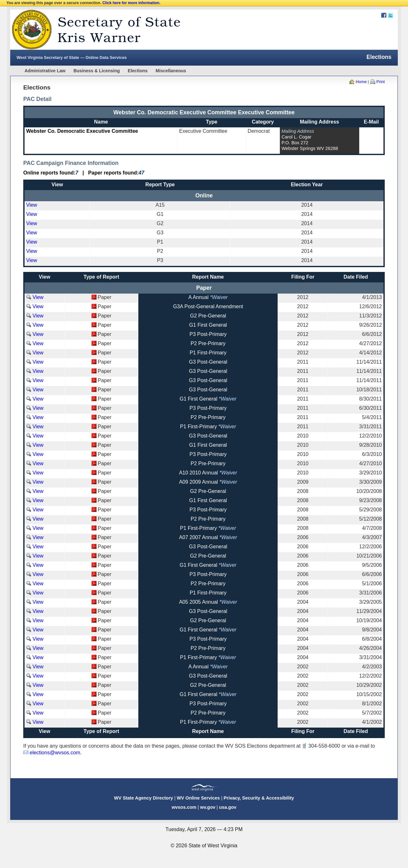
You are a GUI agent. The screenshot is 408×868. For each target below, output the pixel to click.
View (32, 205)
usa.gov (228, 807)
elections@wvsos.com (55, 753)
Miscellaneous (171, 71)
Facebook (384, 15)
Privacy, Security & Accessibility (259, 798)
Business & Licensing (96, 71)
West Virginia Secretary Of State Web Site (92, 30)
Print (381, 82)
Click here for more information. (131, 3)
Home (361, 82)
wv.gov (208, 807)
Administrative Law (45, 71)
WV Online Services (198, 798)
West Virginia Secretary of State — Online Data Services (72, 57)
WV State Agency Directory (144, 798)
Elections (138, 71)
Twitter (390, 15)
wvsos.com (184, 807)
